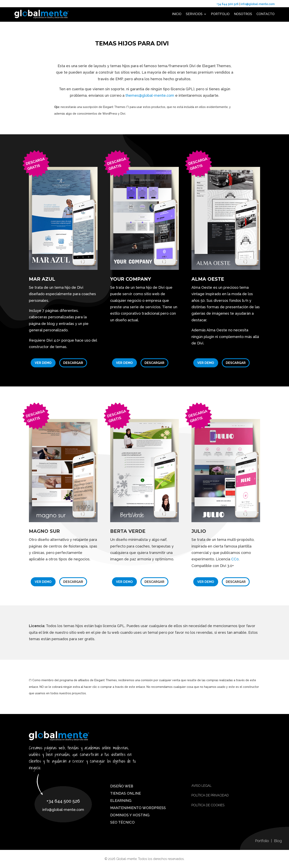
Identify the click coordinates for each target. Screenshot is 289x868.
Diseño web (122, 786)
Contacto (266, 14)
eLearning (121, 801)
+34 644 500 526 (228, 4)
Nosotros (243, 14)
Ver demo (43, 363)
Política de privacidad (210, 795)
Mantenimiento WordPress (138, 808)
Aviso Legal (201, 786)
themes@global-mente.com (150, 95)
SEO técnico (122, 822)
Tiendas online (126, 793)
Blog (278, 841)
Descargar (73, 363)
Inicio (177, 14)
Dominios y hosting (130, 815)
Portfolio (220, 14)
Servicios (194, 14)
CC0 (235, 559)
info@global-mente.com (257, 4)
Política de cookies (208, 805)
